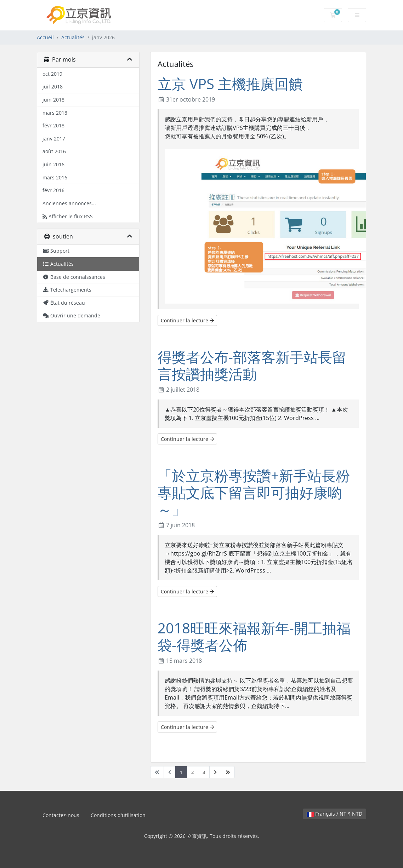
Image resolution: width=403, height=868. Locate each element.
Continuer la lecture (187, 320)
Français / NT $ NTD (334, 814)
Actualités (73, 37)
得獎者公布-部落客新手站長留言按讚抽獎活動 (252, 365)
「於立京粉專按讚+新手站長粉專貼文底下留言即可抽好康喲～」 (254, 492)
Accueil (45, 37)
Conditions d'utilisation (118, 815)
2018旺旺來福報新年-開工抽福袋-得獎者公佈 (254, 636)
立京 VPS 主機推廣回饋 (230, 84)
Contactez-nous (61, 815)
